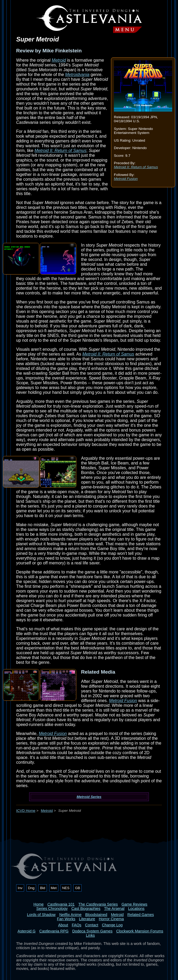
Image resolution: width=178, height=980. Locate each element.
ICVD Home (26, 811)
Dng (31, 888)
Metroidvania (77, 75)
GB (77, 888)
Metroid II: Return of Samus (136, 167)
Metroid (59, 60)
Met (54, 888)
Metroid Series (89, 797)
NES (66, 888)
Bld (43, 888)
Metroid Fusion (126, 179)
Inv (20, 888)
